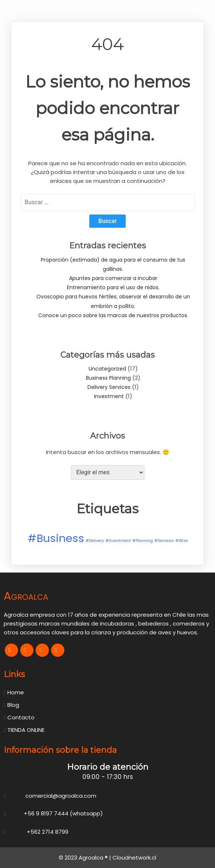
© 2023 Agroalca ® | (86, 858)
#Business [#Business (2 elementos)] (56, 538)
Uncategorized (107, 369)
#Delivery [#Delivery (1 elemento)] (95, 541)
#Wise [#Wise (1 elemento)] (182, 541)
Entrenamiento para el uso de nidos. (113, 287)
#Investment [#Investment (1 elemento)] (118, 541)
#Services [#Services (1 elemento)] (164, 541)
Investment (109, 396)
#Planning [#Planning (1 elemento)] (143, 541)
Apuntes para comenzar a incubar (113, 278)
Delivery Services (109, 387)
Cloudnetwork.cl (134, 858)
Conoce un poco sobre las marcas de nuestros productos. (113, 315)
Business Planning (108, 378)
